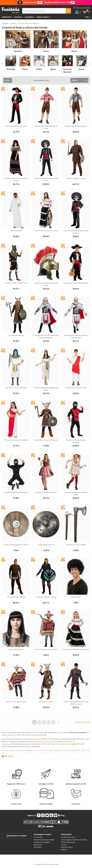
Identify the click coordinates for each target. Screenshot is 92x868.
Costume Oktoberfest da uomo (76, 126)
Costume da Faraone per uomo (16, 388)
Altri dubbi (37, 847)
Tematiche (6, 17)
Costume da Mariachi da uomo (16, 126)
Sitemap (64, 850)
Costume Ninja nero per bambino (16, 492)
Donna (74, 51)
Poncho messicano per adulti (16, 702)
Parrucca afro (76, 597)
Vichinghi (11, 69)
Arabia (39, 69)
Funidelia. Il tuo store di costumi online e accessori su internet (10, 11)
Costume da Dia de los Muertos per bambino (76, 232)
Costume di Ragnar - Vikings (76, 178)
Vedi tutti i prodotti (83, 722)
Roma (25, 69)
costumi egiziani (37, 741)
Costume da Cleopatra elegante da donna (46, 389)
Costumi (18, 17)
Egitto (53, 69)
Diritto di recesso (67, 847)
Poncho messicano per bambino (46, 649)
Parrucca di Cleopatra (16, 649)
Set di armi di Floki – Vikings (76, 545)
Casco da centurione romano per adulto (46, 284)
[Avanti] (58, 722)
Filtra (7, 80)
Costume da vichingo (16, 335)
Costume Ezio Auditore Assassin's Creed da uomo (76, 336)
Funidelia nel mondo (68, 837)
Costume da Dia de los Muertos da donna (16, 180)
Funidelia (5, 23)
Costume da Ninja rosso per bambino (76, 441)
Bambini (18, 51)
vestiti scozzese (50, 741)
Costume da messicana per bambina (76, 649)
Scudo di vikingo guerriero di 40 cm (16, 545)
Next (90, 64)
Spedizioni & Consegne (42, 842)
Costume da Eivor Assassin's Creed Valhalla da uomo (76, 703)
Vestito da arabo (16, 231)
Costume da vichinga (46, 702)
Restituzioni (38, 845)
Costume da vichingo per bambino (46, 440)
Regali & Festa (43, 17)
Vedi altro (9, 756)
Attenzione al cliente (17, 836)
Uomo (46, 51)
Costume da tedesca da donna (46, 492)
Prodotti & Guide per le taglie (44, 840)
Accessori (29, 17)
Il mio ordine (38, 837)
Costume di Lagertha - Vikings (46, 597)
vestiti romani (65, 744)
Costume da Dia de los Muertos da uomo (46, 180)
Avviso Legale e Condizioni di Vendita (74, 840)
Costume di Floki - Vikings (16, 597)
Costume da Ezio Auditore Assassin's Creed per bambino (46, 336)
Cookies (64, 845)
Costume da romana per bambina (16, 440)
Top (87, 17)
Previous (2, 64)
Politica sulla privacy (68, 842)
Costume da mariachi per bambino (76, 283)
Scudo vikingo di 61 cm (46, 545)
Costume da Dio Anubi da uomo (16, 283)
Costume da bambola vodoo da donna (76, 493)
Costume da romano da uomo (76, 388)
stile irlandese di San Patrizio (71, 753)
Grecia (82, 69)
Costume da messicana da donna (46, 231)
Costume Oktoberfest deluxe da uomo (46, 127)
